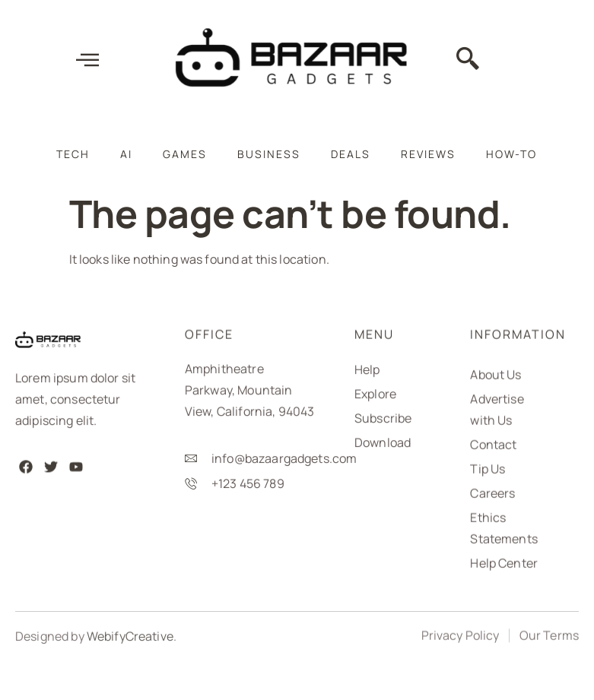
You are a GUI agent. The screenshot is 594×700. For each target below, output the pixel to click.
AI (126, 154)
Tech (73, 154)
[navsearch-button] (468, 62)
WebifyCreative (130, 643)
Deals (351, 154)
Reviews (428, 154)
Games (185, 154)
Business (269, 154)
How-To (511, 154)
